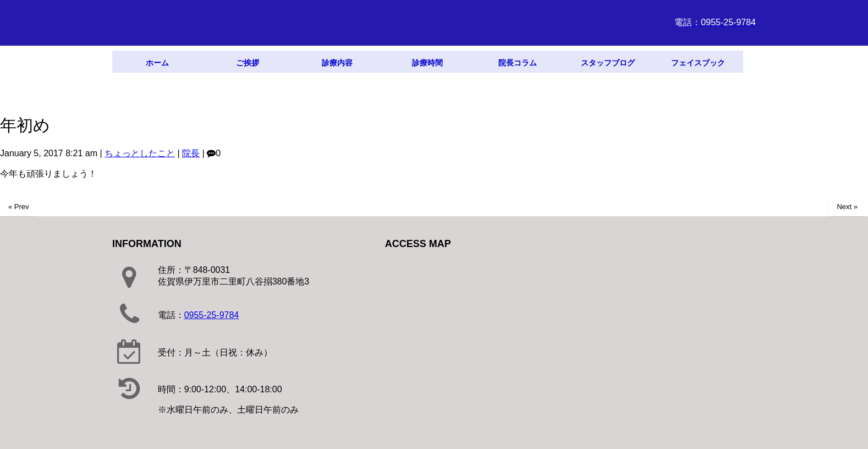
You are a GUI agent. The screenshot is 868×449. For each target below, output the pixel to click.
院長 (191, 153)
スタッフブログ (608, 63)
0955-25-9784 (212, 315)
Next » (847, 207)
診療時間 (427, 63)
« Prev (19, 207)
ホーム (157, 63)
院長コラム (518, 63)
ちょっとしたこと (140, 153)
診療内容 (337, 63)
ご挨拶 (248, 63)
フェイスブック (698, 63)
